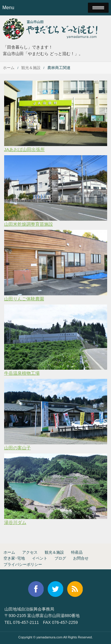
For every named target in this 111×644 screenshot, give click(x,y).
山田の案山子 (17, 448)
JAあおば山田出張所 (25, 149)
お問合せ (81, 558)
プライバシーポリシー (23, 564)
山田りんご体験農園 (24, 299)
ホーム (9, 68)
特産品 (77, 552)
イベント (40, 558)
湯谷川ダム (15, 522)
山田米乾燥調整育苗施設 (29, 224)
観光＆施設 (31, 68)
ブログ (60, 558)
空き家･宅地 (14, 558)
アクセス (30, 552)
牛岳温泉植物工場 (22, 373)
